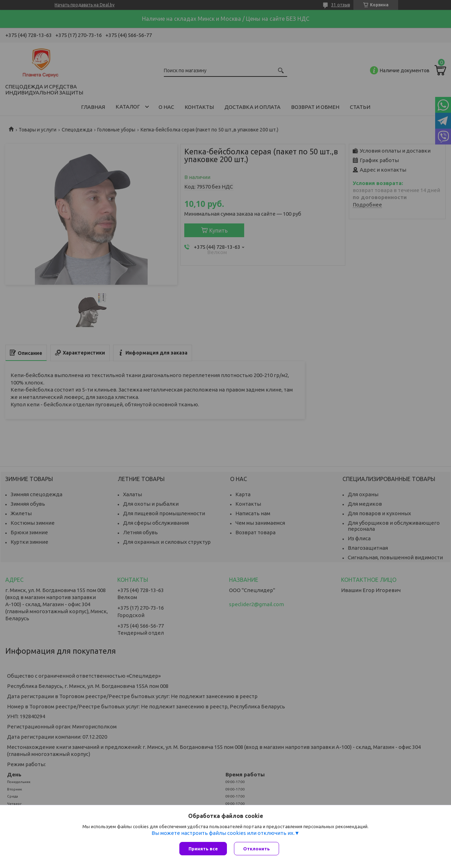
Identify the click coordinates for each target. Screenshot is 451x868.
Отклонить (257, 849)
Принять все (203, 849)
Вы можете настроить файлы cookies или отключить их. (223, 833)
